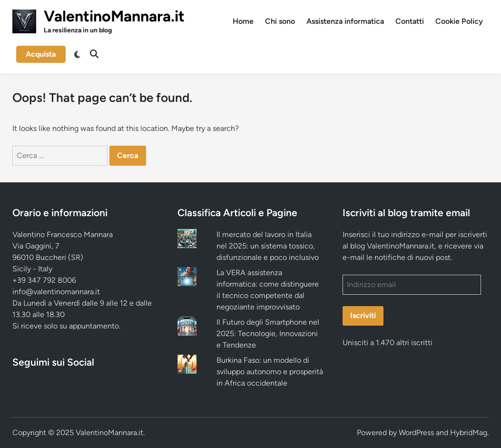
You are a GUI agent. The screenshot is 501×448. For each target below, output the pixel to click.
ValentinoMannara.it (114, 16)
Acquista (41, 54)
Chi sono (280, 21)
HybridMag (469, 433)
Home (243, 21)
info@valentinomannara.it (56, 292)
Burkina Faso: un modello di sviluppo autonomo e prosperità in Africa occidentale (270, 372)
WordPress (416, 433)
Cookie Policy (459, 21)
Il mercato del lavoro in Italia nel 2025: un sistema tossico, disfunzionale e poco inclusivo (268, 246)
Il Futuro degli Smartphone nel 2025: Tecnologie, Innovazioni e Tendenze (268, 334)
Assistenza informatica (345, 21)
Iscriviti (363, 315)
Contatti (410, 21)
